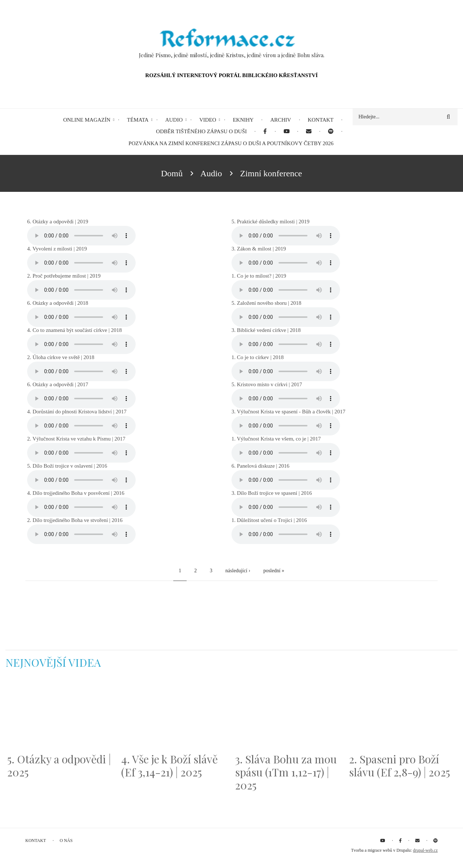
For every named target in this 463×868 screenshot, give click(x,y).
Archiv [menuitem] (281, 120)
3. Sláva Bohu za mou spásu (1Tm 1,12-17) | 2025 (286, 772)
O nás (66, 840)
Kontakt (36, 840)
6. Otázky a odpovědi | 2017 (58, 384)
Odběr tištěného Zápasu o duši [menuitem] (201, 131)
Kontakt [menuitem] (321, 120)
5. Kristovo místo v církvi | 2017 (267, 384)
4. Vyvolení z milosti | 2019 (57, 249)
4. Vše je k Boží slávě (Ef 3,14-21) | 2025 (169, 766)
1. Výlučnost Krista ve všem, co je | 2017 (276, 439)
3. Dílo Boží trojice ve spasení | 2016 (272, 493)
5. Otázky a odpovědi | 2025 (59, 766)
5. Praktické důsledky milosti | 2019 (271, 222)
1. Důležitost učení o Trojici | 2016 (269, 520)
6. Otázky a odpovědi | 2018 (58, 303)
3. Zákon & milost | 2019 (259, 249)
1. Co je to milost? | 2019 (259, 276)
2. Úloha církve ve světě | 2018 (61, 357)
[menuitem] (265, 132)
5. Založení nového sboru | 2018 (266, 303)
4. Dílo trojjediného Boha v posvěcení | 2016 (76, 493)
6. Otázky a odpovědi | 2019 (58, 222)
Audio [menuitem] (174, 120)
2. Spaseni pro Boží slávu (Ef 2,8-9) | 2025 (400, 766)
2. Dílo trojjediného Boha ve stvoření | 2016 (75, 520)
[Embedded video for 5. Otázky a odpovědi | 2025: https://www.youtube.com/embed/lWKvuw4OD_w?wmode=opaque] (61, 715)
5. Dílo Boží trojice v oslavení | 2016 (67, 466)
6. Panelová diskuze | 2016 (260, 466)
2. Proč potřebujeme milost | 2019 (64, 276)
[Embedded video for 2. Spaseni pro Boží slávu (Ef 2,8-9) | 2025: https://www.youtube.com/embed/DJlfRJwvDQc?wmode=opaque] (402, 715)
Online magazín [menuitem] (87, 120)
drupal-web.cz (425, 850)
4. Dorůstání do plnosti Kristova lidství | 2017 (77, 412)
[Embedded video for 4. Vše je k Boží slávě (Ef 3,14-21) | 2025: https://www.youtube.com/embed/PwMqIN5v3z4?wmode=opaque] (175, 715)
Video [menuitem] (208, 120)
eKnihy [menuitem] (243, 120)
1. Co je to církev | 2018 (258, 357)
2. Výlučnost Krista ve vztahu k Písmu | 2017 (76, 439)
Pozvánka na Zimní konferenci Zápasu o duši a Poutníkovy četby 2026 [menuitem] (231, 143)
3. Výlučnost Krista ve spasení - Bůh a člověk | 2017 (288, 412)
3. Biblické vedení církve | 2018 (266, 330)
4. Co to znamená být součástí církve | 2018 (75, 330)
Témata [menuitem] (138, 120)
